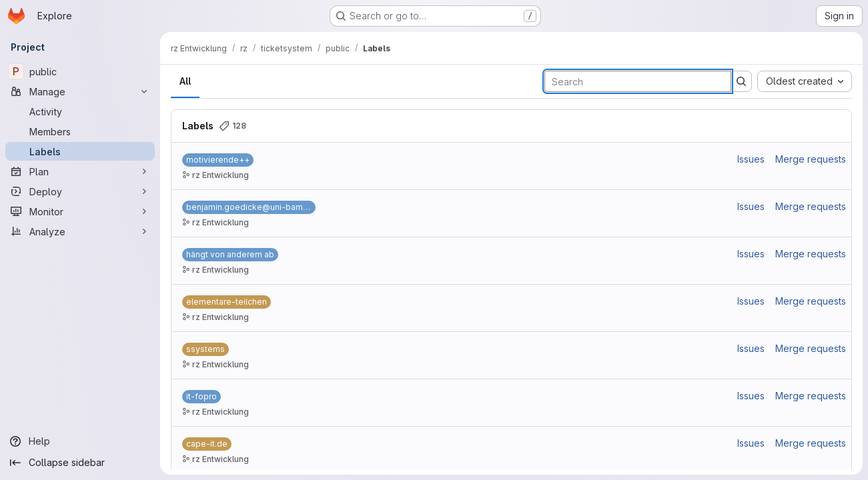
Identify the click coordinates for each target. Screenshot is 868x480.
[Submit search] (741, 81)
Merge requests (811, 159)
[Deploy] (80, 191)
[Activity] (80, 111)
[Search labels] (638, 81)
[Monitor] (80, 211)
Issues (751, 159)
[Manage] (80, 91)
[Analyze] (80, 231)
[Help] (80, 441)
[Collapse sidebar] (80, 463)
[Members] (80, 131)
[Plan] (80, 171)
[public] (80, 71)
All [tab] (185, 81)
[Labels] (80, 151)
